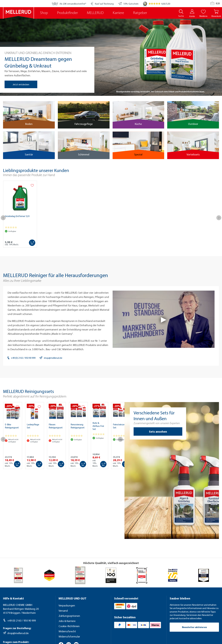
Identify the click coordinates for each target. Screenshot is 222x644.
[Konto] (192, 11)
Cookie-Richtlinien (69, 626)
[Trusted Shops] (145, 4)
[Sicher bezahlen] (139, 617)
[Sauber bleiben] (194, 599)
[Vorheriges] (3, 219)
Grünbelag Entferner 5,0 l (17, 216)
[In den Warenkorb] (32, 243)
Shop (44, 13)
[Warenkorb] (216, 13)
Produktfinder (67, 13)
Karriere (118, 13)
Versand (63, 611)
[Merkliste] (203, 11)
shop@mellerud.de (53, 358)
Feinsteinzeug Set (120, 426)
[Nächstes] (219, 219)
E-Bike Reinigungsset (12, 426)
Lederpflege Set (33, 426)
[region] (111, 56)
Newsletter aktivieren (194, 627)
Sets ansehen (158, 431)
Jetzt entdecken (21, 84)
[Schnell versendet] (139, 599)
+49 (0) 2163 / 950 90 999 (23, 358)
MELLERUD (95, 13)
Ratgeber (140, 13)
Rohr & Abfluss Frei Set (98, 426)
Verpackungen (67, 605)
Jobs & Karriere (67, 621)
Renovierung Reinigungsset (78, 426)
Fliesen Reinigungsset (56, 426)
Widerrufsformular (69, 636)
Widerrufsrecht (67, 631)
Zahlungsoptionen (69, 616)
